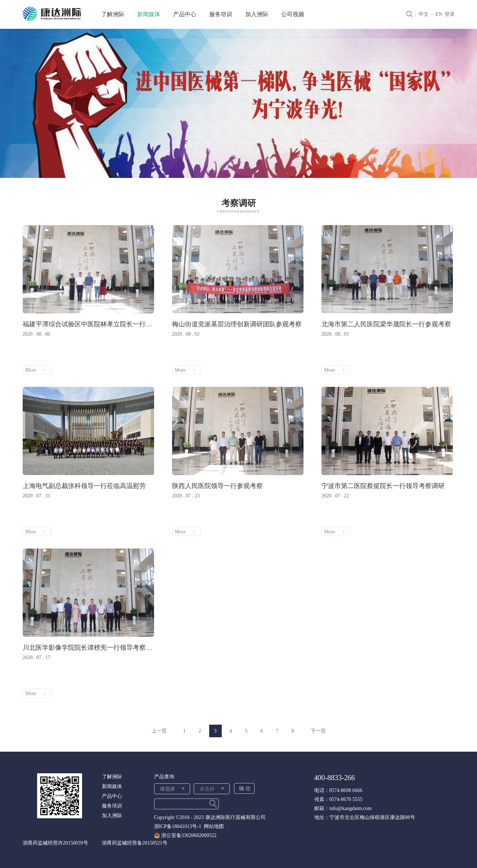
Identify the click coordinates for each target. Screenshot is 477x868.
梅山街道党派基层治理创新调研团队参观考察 (237, 324)
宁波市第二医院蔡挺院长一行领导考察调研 (383, 486)
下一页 (318, 731)
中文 (424, 14)
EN (439, 14)
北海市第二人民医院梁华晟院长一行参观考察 (386, 324)
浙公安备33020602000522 (189, 835)
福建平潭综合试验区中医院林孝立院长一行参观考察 (88, 324)
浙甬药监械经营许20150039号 (55, 843)
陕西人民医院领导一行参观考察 (217, 486)
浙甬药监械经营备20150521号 (135, 843)
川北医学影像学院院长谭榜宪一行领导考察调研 (88, 648)
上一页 (159, 731)
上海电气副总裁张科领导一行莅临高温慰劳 (84, 486)
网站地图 (213, 826)
